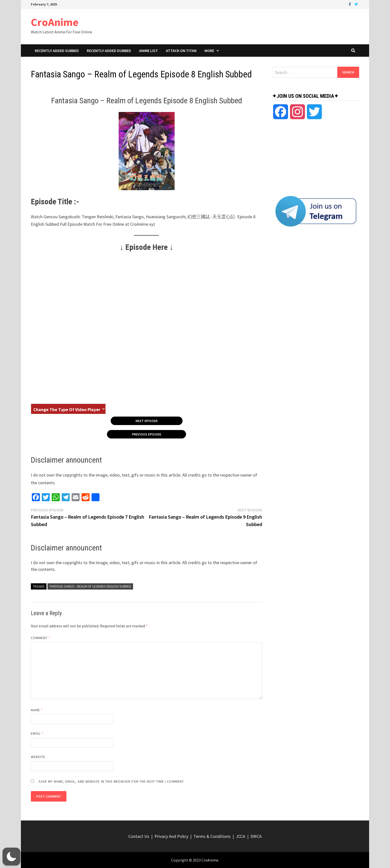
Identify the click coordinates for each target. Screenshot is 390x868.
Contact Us (139, 836)
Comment (41, 638)
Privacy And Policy (171, 836)
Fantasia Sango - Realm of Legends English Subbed (90, 586)
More (209, 51)
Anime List (148, 51)
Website (38, 757)
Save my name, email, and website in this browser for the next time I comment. (112, 781)
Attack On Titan (181, 51)
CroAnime (55, 22)
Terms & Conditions (212, 836)
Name (37, 710)
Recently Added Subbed (57, 51)
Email (37, 733)
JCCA (241, 836)
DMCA (256, 836)
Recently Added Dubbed (109, 51)
